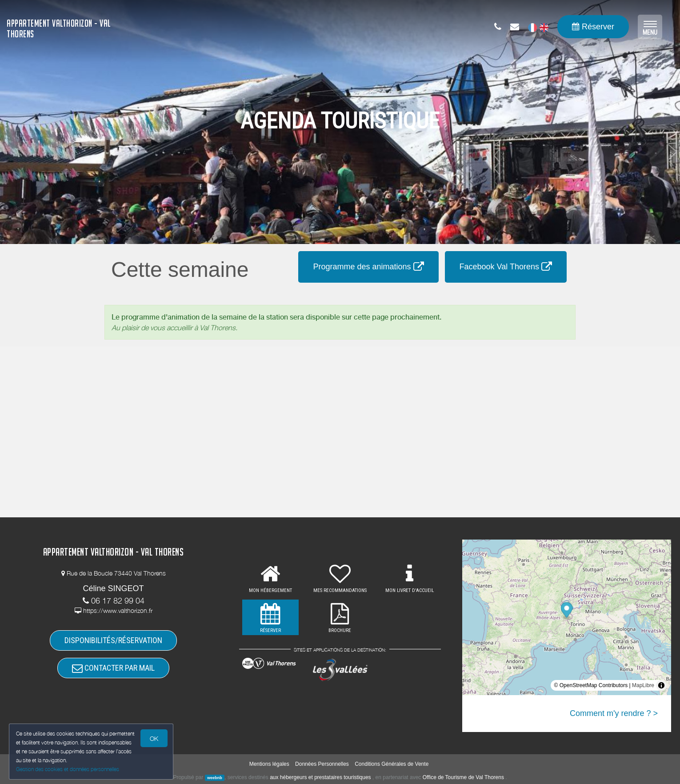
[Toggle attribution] (661, 685)
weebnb (215, 778)
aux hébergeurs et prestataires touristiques (320, 777)
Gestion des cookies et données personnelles (68, 769)
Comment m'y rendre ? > (614, 713)
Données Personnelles (322, 764)
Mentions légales (269, 764)
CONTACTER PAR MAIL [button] (113, 668)
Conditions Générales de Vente (392, 764)
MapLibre (643, 685)
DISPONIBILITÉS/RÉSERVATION (113, 640)
